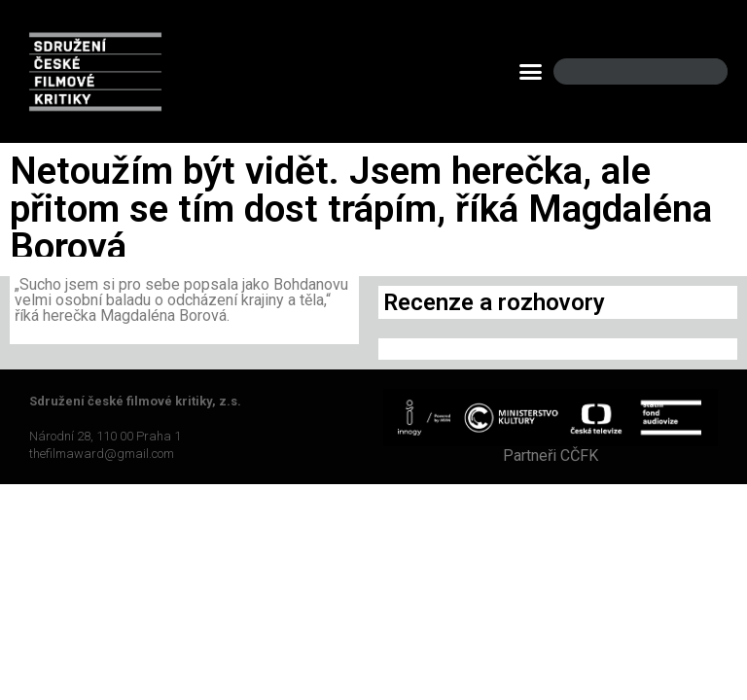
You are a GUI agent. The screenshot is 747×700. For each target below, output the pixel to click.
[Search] (696, 71)
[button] (531, 72)
